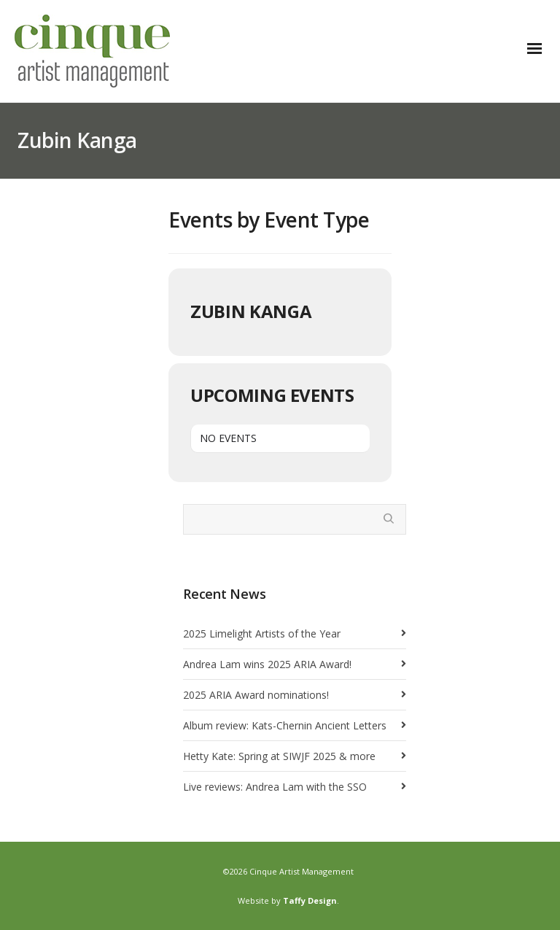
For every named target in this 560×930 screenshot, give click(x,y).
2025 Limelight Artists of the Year (262, 633)
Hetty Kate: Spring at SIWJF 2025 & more (279, 756)
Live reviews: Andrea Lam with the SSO (275, 787)
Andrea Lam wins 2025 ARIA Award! (267, 664)
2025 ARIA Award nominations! (256, 695)
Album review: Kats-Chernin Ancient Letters (285, 725)
